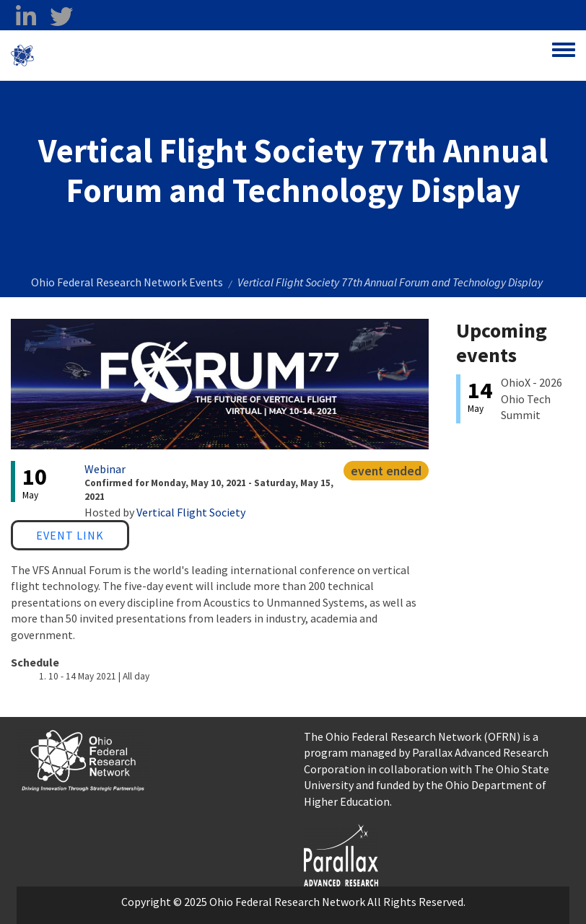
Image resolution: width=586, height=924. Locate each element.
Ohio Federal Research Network (119, 56)
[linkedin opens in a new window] (26, 17)
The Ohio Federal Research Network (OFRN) (412, 736)
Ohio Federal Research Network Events (127, 282)
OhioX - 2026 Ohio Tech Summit (532, 399)
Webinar (105, 469)
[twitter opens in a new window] (61, 17)
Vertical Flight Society (191, 512)
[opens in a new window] (341, 853)
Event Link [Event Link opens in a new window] (70, 535)
